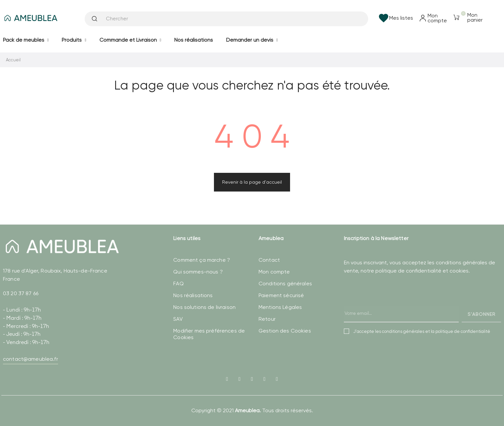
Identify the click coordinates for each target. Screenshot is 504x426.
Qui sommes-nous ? (198, 272)
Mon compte (274, 272)
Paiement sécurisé (281, 295)
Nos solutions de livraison (204, 307)
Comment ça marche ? (202, 260)
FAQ (178, 284)
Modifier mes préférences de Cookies (209, 334)
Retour (267, 319)
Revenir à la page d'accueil (252, 182)
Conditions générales (285, 284)
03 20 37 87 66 (21, 293)
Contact (269, 260)
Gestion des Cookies (285, 331)
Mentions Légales (280, 307)
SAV (178, 319)
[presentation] (394, 305)
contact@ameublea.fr (31, 359)
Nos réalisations (193, 295)
